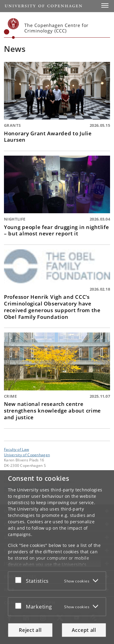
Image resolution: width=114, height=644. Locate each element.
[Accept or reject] (20, 580)
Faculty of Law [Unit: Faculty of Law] (16, 449)
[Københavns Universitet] (12, 29)
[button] (105, 5)
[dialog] (57, 557)
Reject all (30, 630)
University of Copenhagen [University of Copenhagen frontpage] (27, 455)
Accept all (84, 630)
